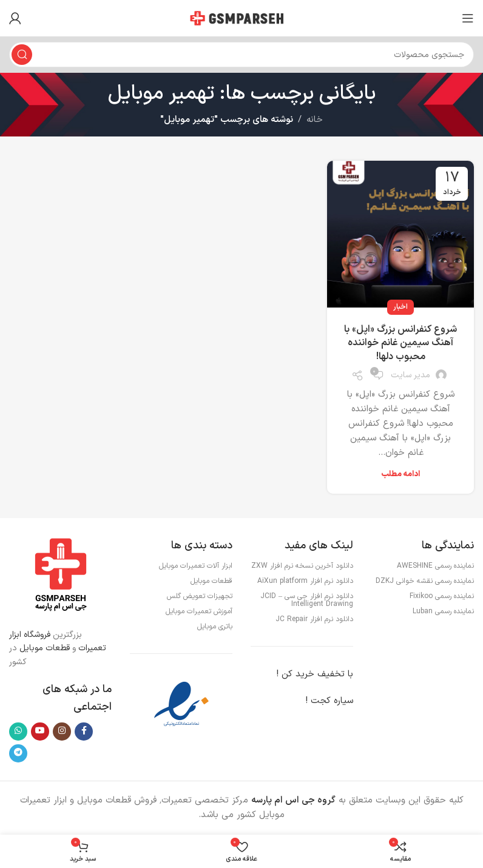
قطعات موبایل (45, 648)
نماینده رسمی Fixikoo (442, 596)
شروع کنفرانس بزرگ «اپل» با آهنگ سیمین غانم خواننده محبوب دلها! (400, 343)
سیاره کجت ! (329, 701)
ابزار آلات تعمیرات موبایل (196, 566)
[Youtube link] (40, 732)
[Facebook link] (84, 732)
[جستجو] (241, 55)
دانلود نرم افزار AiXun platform (305, 581)
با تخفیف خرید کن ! (315, 674)
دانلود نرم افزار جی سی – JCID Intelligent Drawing (307, 600)
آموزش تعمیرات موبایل (199, 611)
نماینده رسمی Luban (443, 611)
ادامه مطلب (400, 474)
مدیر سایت (410, 375)
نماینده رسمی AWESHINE (435, 566)
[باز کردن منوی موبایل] (468, 18)
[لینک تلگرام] (18, 753)
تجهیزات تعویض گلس (200, 596)
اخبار (400, 307)
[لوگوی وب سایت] (241, 18)
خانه (315, 120)
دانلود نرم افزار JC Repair (314, 619)
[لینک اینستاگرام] (62, 732)
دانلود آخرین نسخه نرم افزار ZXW (302, 566)
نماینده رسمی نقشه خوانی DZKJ (425, 581)
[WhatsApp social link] (18, 732)
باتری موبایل (215, 627)
